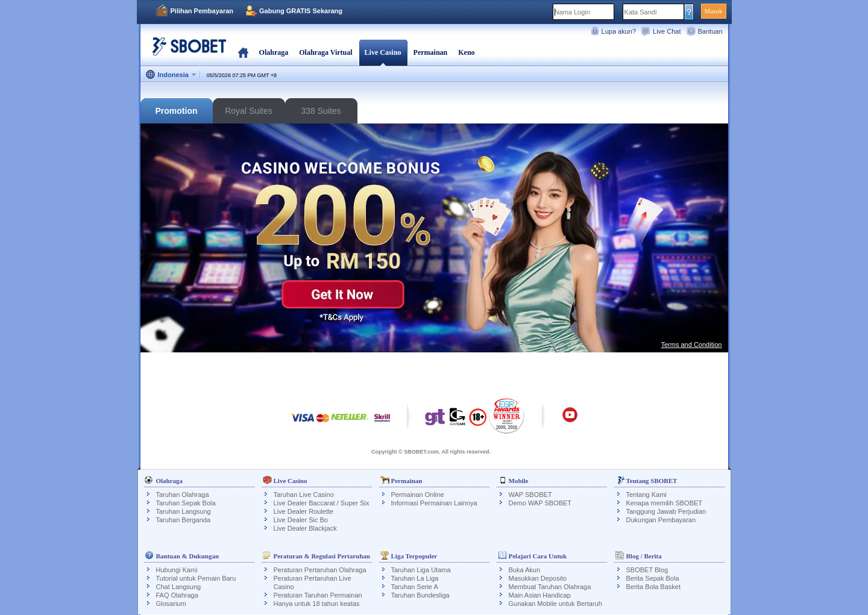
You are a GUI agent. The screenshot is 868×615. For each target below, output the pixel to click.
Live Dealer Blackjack (305, 528)
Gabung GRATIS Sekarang (301, 11)
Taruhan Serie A (415, 587)
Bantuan (710, 31)
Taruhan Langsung (184, 511)
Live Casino (383, 52)
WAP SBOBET (530, 495)
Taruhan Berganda (184, 520)
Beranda (243, 52)
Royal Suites (249, 111)
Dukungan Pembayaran (661, 520)
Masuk (714, 11)
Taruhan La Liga (415, 578)
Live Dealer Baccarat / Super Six (322, 503)
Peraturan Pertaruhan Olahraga (320, 570)
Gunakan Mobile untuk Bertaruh (555, 604)
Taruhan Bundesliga (420, 595)
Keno (466, 52)
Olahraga (274, 52)
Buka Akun (525, 570)
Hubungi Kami (177, 570)
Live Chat (667, 31)
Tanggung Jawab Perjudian (666, 511)
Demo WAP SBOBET (540, 503)
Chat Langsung (179, 587)
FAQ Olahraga (177, 595)
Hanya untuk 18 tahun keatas (317, 604)
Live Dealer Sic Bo (301, 520)
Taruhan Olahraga (183, 495)
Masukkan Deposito (538, 578)
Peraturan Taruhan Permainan (318, 595)
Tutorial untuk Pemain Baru (196, 578)
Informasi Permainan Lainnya (434, 503)
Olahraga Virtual (325, 52)
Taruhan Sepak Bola (186, 503)
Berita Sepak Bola (653, 578)
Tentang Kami (646, 495)
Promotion (177, 111)
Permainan (431, 52)
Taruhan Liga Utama (421, 570)
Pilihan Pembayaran (202, 11)
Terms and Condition (692, 345)
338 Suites (321, 111)
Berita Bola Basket (654, 587)
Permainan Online (418, 495)
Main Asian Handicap (540, 595)
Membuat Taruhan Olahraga (550, 587)
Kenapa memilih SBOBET (665, 503)
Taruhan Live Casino (304, 495)
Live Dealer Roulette (304, 511)
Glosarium (171, 604)
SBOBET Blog (647, 570)
